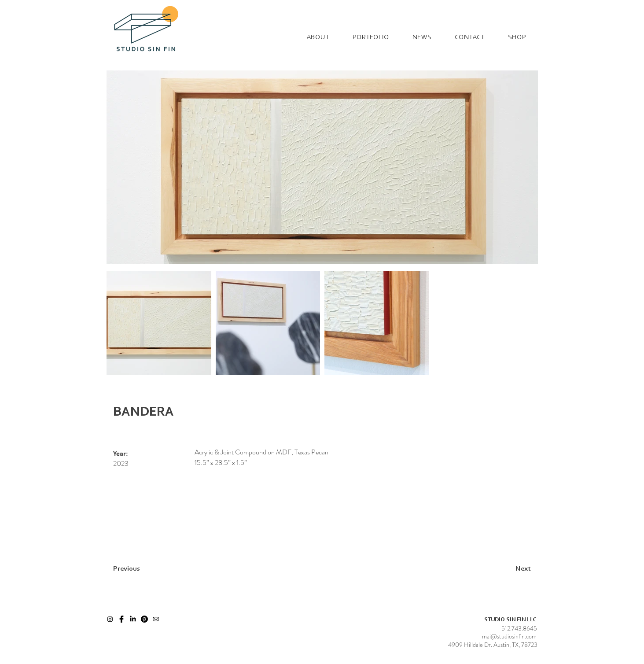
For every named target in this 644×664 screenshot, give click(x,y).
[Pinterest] (144, 619)
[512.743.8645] (519, 629)
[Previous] (145, 569)
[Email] (156, 619)
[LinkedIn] (133, 619)
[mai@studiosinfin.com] (509, 637)
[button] (371, 37)
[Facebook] (121, 619)
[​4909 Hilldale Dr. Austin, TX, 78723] (493, 645)
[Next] (501, 569)
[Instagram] (110, 619)
